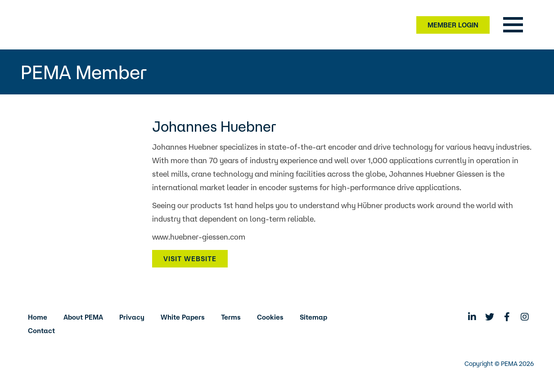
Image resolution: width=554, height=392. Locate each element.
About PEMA (83, 317)
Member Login (453, 25)
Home (38, 317)
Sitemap (313, 317)
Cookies (270, 317)
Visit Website (190, 259)
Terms (231, 317)
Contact (41, 331)
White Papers (183, 317)
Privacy (132, 317)
